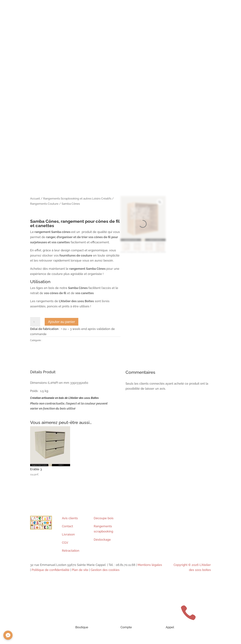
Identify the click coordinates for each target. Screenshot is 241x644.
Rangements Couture (44, 204)
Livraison (68, 534)
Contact (67, 526)
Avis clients (70, 518)
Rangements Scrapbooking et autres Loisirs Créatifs (77, 199)
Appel (170, 627)
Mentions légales (149, 565)
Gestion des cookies (105, 570)
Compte (126, 627)
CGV (65, 543)
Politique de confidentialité (51, 570)
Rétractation (71, 551)
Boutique (82, 627)
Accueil (35, 199)
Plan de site (80, 570)
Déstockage (102, 540)
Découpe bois (104, 518)
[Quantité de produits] (35, 322)
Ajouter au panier (62, 322)
